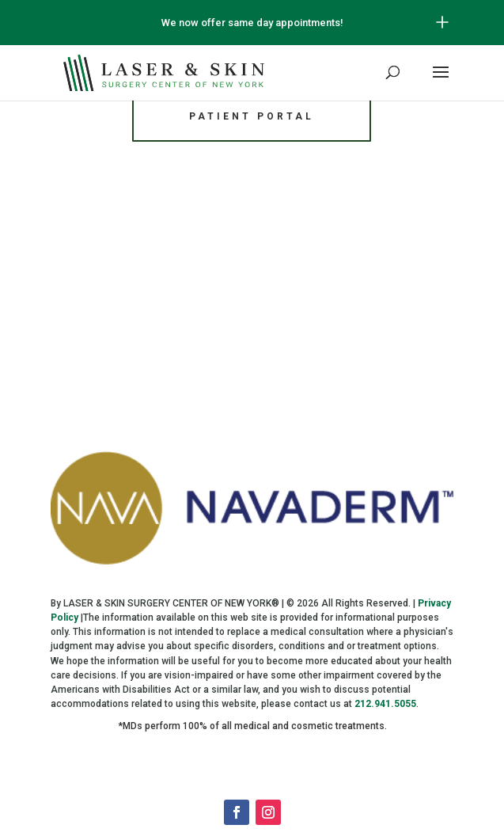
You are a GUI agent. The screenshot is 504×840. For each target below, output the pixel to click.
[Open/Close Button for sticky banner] (442, 22)
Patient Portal (252, 116)
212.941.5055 (385, 704)
